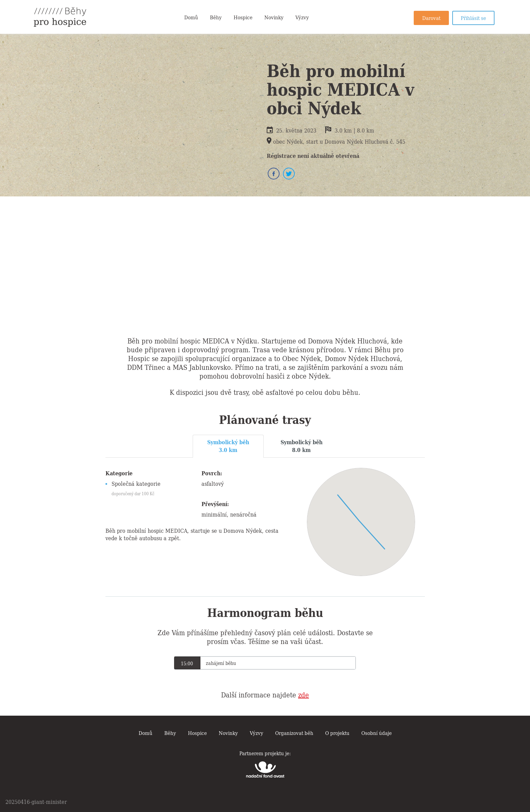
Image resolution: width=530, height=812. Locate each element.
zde (304, 694)
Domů (191, 17)
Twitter (289, 174)
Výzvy (302, 17)
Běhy (216, 17)
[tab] (228, 446)
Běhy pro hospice (60, 17)
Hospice (243, 17)
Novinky (274, 17)
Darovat (431, 18)
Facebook (274, 174)
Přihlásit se (473, 18)
